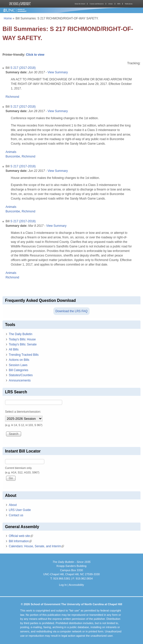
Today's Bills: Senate (23, 344)
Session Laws (18, 365)
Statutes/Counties (21, 375)
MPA (119, 4)
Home (8, 18)
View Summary (58, 72)
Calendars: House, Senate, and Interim (36, 546)
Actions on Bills (19, 360)
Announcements (20, 380)
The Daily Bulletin (21, 334)
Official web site (21, 536)
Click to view (35, 55)
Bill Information (20, 541)
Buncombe (13, 156)
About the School (80, 4)
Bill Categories (19, 370)
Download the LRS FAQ (71, 311)
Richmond (12, 97)
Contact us (16, 515)
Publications (129, 4)
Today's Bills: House (22, 339)
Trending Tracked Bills (24, 355)
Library (111, 4)
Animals (11, 152)
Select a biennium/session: (23, 412)
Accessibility (76, 585)
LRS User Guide (20, 510)
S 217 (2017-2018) (23, 68)
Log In (63, 585)
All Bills (14, 349)
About (13, 505)
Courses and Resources (97, 4)
